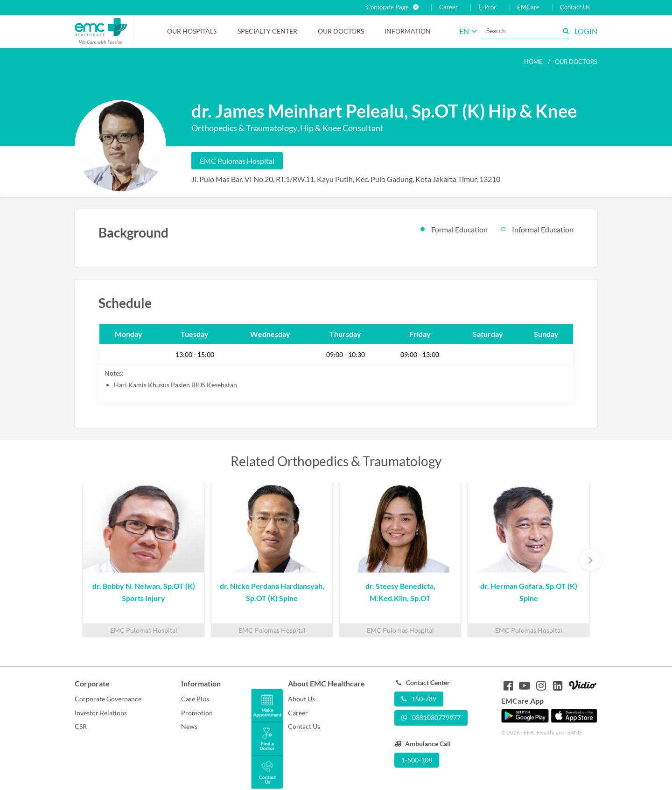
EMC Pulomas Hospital (237, 161)
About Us (301, 699)
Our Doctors (341, 31)
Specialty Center (267, 31)
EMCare (528, 7)
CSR (81, 726)
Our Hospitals (192, 31)
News (189, 726)
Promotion (197, 713)
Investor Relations (101, 713)
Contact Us (575, 7)
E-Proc (487, 7)
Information (408, 31)
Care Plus (195, 699)
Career (448, 7)
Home (533, 62)
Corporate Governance (108, 699)
